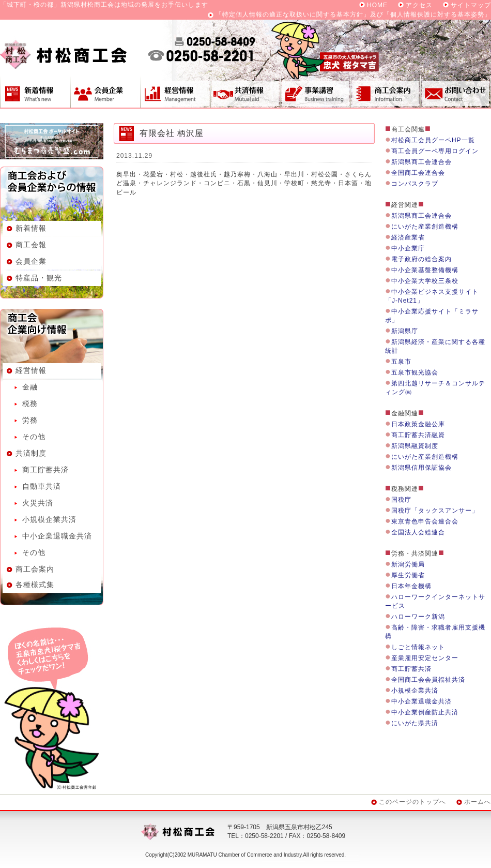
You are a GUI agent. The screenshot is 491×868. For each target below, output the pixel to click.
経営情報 (175, 92)
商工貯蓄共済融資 (418, 435)
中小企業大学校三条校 (425, 281)
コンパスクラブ (415, 184)
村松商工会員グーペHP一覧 (433, 140)
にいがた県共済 (415, 723)
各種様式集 (35, 585)
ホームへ (478, 802)
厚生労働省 (408, 575)
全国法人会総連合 (418, 532)
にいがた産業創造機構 (425, 227)
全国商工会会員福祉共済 (428, 680)
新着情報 (35, 92)
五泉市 (401, 362)
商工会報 (31, 245)
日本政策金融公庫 (418, 424)
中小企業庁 (408, 248)
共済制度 (245, 92)
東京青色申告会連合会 (425, 521)
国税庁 (401, 500)
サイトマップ (471, 5)
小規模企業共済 (49, 519)
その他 (34, 437)
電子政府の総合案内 (421, 259)
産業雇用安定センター (425, 658)
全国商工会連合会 (418, 173)
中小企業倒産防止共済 (425, 712)
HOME (377, 5)
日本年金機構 (411, 586)
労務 (30, 420)
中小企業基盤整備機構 (425, 270)
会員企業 (105, 92)
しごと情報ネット (418, 647)
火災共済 (38, 503)
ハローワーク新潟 (418, 617)
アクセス (419, 5)
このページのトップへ (412, 802)
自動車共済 (42, 486)
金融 (30, 387)
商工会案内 (386, 92)
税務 (30, 403)
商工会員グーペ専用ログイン (435, 151)
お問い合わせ (456, 92)
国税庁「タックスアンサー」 (435, 511)
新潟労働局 (408, 564)
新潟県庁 (405, 331)
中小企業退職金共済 (57, 536)
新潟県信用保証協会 (421, 468)
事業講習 (315, 92)
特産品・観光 (39, 278)
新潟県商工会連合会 (421, 162)
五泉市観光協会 (415, 372)
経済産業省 (408, 237)
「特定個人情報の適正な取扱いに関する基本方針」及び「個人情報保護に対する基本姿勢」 (353, 14)
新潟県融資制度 (415, 446)
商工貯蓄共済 (45, 470)
